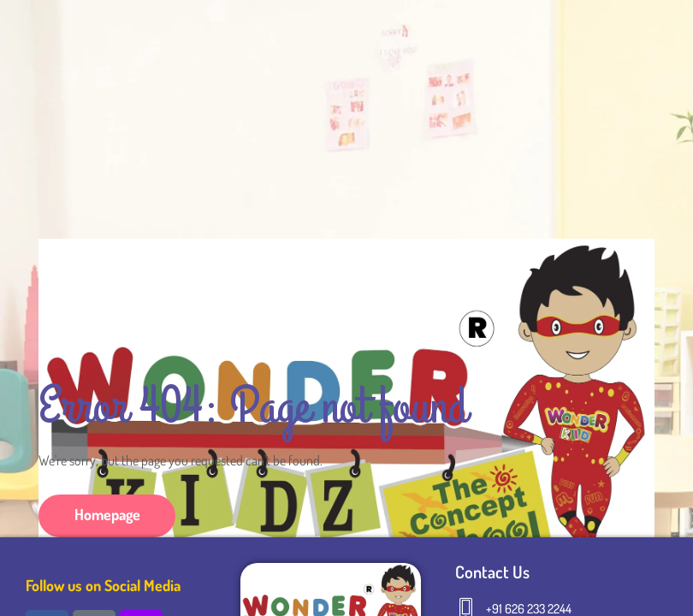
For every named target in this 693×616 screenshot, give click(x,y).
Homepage (107, 514)
